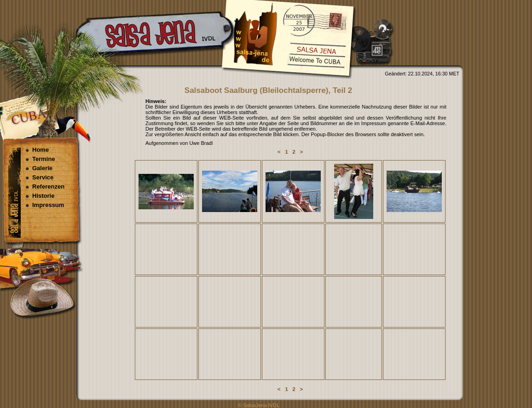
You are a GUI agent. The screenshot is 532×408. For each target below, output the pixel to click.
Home (40, 150)
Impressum (48, 205)
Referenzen (48, 187)
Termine (44, 159)
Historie (43, 196)
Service (43, 177)
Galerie (42, 168)
